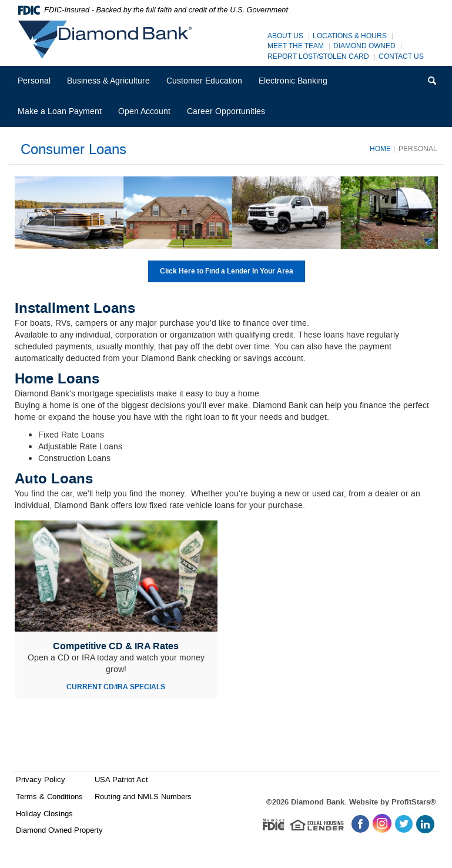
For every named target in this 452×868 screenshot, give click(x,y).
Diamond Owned (364, 46)
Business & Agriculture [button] (108, 81)
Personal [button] (34, 81)
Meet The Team (296, 46)
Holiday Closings (44, 814)
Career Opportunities (230, 116)
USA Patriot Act (121, 779)
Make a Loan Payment (60, 111)
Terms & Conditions (49, 797)
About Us (285, 36)
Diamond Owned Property (59, 830)
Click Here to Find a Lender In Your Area (227, 271)
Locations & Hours (350, 36)
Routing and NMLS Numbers (143, 797)
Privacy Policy (41, 779)
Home (380, 149)
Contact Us (401, 57)
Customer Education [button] (204, 81)
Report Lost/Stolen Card (318, 57)
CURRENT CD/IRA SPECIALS (116, 687)
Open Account (144, 111)
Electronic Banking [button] (293, 81)
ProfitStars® (414, 802)
